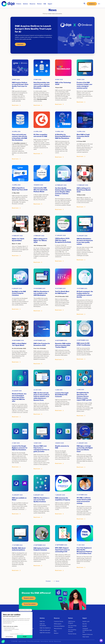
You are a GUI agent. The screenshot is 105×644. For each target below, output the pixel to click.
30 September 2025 (18, 340)
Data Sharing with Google (9, 628)
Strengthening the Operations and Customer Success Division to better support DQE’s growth (84, 396)
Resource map (57, 641)
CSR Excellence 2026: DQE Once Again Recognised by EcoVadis (63, 240)
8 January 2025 (38, 495)
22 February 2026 (61, 185)
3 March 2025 (59, 443)
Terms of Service (44, 641)
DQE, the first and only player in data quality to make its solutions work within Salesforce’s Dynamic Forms (42, 396)
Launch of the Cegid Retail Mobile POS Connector (62, 395)
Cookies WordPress (8, 631)
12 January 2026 (82, 236)
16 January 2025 (17, 495)
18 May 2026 (81, 79)
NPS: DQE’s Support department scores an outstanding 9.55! (62, 550)
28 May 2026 (16, 79)
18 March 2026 (38, 185)
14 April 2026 (81, 131)
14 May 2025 (37, 443)
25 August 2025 (17, 391)
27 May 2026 (37, 79)
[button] (3, 641)
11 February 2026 (82, 185)
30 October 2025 (60, 288)
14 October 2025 (82, 288)
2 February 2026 (39, 236)
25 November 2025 (39, 288)
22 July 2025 (37, 390)
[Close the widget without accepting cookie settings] (25, 610)
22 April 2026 (38, 131)
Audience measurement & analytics (11, 629)
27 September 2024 (40, 545)
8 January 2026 (17, 288)
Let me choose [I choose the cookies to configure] (9, 637)
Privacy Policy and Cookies (34, 641)
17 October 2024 (17, 545)
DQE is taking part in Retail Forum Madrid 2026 (84, 190)
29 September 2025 (40, 340)
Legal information (22, 641)
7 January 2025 (60, 495)
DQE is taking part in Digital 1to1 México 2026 (40, 240)
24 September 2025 (83, 340)
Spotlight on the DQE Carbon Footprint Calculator (19, 293)
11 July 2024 (81, 545)
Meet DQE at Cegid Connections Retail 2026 (83, 136)
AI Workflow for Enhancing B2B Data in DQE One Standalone (63, 136)
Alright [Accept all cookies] (25, 637)
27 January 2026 (60, 235)
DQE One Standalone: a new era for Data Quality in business (41, 500)
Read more (20, 44)
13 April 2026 (16, 185)
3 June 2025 (59, 390)
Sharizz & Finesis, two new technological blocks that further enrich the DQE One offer (19, 397)
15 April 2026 (59, 131)
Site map (51, 641)
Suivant (57, 581)
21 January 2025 (82, 443)
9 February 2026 (17, 236)
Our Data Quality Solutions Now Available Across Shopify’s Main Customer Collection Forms (63, 192)
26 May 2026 (59, 79)
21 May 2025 (16, 443)
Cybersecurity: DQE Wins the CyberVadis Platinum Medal (40, 190)
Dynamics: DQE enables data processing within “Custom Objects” (63, 345)
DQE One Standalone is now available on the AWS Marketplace (41, 293)
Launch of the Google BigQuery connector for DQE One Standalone (20, 448)
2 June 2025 (80, 390)
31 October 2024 (82, 495)
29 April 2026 (16, 131)
